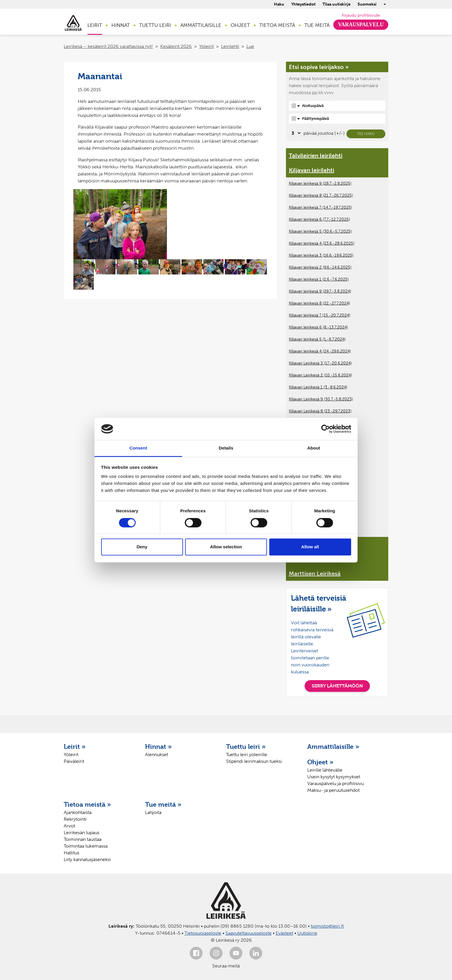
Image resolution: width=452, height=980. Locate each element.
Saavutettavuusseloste (249, 933)
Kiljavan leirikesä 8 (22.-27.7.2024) (319, 303)
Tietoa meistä (277, 25)
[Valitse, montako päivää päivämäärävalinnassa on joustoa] (295, 133)
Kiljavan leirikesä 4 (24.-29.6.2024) (320, 351)
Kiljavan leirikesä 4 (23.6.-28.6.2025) (322, 243)
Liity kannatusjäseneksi (87, 859)
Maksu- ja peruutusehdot (333, 790)
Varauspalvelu (361, 25)
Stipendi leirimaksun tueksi (254, 761)
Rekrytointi (75, 819)
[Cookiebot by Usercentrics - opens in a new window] (326, 429)
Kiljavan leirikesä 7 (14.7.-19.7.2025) (320, 207)
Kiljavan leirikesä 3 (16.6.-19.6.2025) (321, 255)
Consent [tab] (138, 448)
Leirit (95, 25)
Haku (279, 4)
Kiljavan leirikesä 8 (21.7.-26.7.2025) (321, 195)
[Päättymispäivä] (337, 119)
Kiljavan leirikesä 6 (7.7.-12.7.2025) (319, 219)
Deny (142, 547)
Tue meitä (317, 25)
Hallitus (71, 853)
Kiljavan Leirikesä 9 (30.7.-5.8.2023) (321, 399)
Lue (250, 46)
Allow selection (226, 547)
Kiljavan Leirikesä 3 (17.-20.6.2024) (320, 363)
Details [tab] (226, 448)
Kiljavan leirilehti (312, 170)
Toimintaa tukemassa (86, 846)
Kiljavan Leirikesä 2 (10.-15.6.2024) (320, 375)
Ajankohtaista (78, 812)
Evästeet (284, 933)
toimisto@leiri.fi (327, 926)
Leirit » (75, 746)
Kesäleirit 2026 (176, 46)
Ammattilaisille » (333, 746)
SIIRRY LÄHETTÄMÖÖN (337, 686)
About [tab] (314, 448)
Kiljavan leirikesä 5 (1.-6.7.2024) (317, 339)
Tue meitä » (163, 804)
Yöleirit (206, 46)
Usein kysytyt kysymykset (334, 777)
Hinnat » (158, 746)
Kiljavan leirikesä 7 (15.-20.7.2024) (320, 315)
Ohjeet (240, 25)
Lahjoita (153, 812)
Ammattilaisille (201, 25)
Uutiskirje (307, 933)
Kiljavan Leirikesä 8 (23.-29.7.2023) (320, 411)
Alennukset (157, 755)
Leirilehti (230, 46)
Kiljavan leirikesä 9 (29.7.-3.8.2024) (320, 291)
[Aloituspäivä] (337, 106)
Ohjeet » (320, 762)
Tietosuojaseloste (203, 933)
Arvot (69, 826)
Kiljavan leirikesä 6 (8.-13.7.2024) (318, 327)
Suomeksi (367, 4)
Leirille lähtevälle (325, 770)
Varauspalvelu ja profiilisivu (335, 783)
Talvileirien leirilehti (316, 155)
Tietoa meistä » (87, 804)
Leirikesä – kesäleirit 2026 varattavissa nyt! (108, 46)
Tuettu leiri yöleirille (247, 755)
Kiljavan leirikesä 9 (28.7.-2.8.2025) (320, 183)
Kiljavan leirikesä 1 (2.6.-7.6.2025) (319, 279)
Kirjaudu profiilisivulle (361, 15)
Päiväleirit (74, 761)
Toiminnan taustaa (83, 839)
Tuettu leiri (155, 25)
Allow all (310, 547)
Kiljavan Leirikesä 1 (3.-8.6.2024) (318, 387)
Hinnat (121, 25)
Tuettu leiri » (246, 746)
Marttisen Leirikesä (315, 573)
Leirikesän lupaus (82, 833)
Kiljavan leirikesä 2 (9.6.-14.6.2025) (320, 267)
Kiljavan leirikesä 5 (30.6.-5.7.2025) (320, 231)
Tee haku (366, 134)
